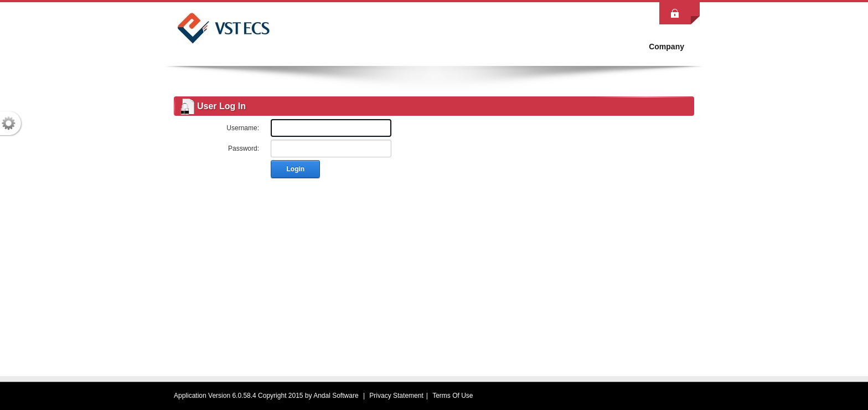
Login (296, 169)
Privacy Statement (396, 396)
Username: (243, 128)
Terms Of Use (453, 396)
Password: (244, 148)
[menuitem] (666, 47)
